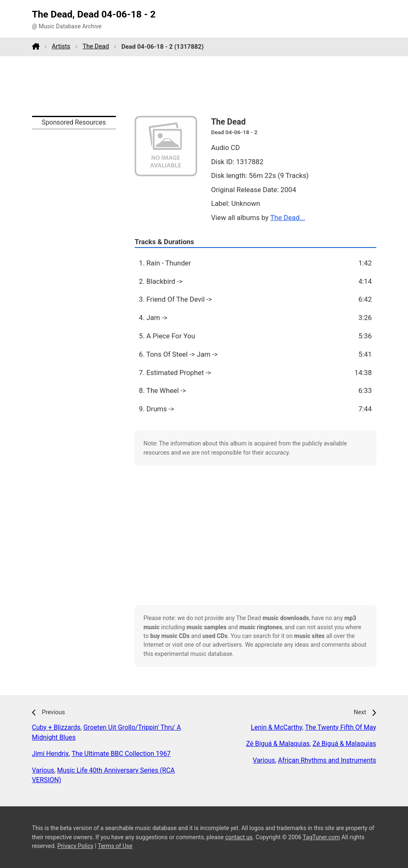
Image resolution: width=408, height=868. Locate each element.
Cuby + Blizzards (56, 727)
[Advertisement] (204, 86)
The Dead (96, 46)
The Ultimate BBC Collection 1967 (121, 754)
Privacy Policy (76, 846)
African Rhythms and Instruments (327, 760)
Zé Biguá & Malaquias (278, 744)
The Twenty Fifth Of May (341, 727)
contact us (239, 837)
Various (43, 770)
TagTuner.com (321, 837)
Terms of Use (115, 846)
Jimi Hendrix (51, 754)
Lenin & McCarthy (277, 727)
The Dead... (288, 218)
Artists (61, 46)
